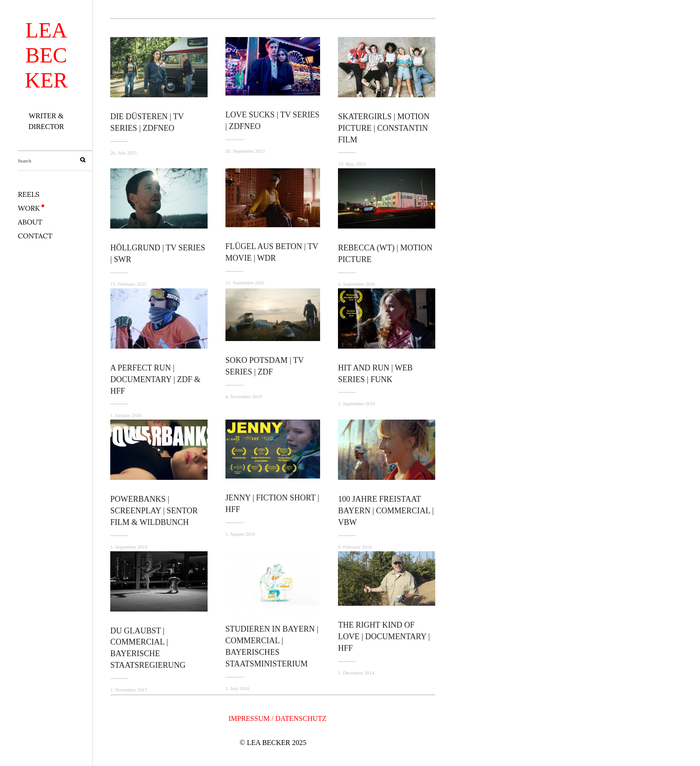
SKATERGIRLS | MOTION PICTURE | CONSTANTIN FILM (384, 128)
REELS (29, 194)
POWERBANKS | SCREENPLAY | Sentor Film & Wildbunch (154, 511)
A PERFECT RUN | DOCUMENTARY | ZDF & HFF (155, 379)
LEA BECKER (46, 55)
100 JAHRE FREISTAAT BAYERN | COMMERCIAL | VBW (386, 511)
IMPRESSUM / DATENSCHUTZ (278, 718)
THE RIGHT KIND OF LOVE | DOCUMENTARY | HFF (384, 637)
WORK (29, 208)
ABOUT (30, 222)
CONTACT (35, 236)
